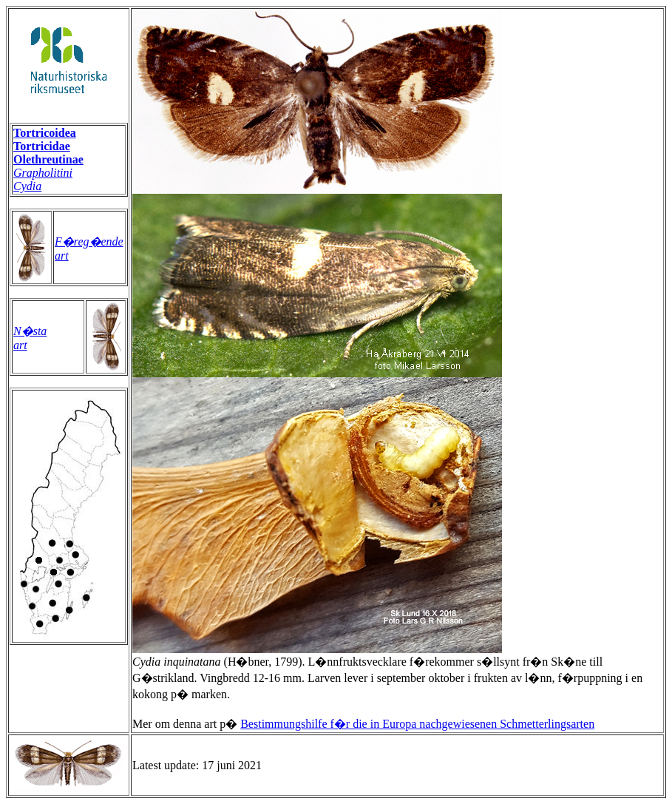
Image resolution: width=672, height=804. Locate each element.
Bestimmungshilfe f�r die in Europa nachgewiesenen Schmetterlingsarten (417, 724)
